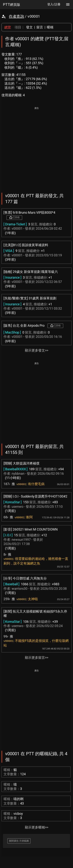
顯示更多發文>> (37, 350)
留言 (40, 27)
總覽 (8, 27)
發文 (29, 27)
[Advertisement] (36, 147)
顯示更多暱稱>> (37, 827)
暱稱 (50, 27)
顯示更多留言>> (37, 658)
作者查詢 (16, 16)
